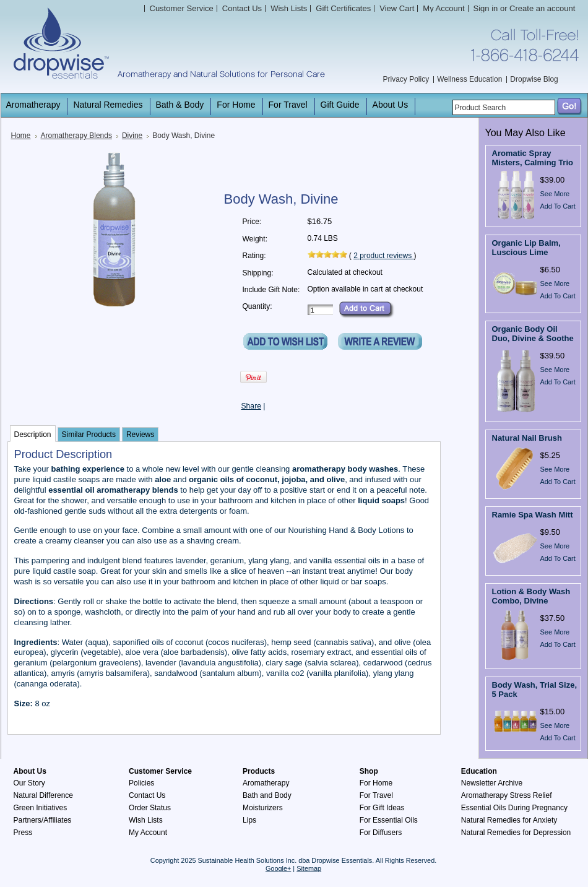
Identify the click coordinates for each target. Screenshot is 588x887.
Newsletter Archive (492, 783)
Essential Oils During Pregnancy (514, 808)
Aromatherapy (266, 783)
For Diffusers (381, 833)
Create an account (542, 8)
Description (33, 435)
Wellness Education (469, 79)
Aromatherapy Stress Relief (507, 795)
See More (555, 194)
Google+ (278, 868)
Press (23, 833)
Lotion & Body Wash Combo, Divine (531, 596)
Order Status (150, 808)
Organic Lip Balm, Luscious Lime (526, 248)
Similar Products (89, 435)
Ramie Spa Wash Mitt (533, 515)
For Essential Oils (389, 820)
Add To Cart (558, 206)
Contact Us (147, 795)
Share (251, 406)
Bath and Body (267, 795)
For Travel (376, 795)
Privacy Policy (406, 79)
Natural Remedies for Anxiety (509, 820)
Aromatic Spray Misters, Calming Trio (533, 158)
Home (21, 136)
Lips (249, 820)
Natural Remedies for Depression (516, 833)
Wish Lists (146, 820)
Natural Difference (44, 795)
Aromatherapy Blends (76, 136)
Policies (141, 783)
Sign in (486, 8)
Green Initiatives (41, 808)
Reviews (140, 435)
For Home (376, 783)
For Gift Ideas (382, 808)
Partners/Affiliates (43, 820)
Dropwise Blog (534, 79)
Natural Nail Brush (527, 438)
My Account (443, 8)
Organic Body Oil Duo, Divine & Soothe (533, 334)
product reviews (383, 256)
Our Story (29, 783)
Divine (132, 136)
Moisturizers (263, 808)
